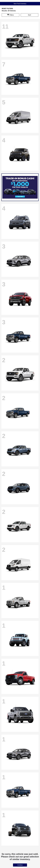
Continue (20, 865)
